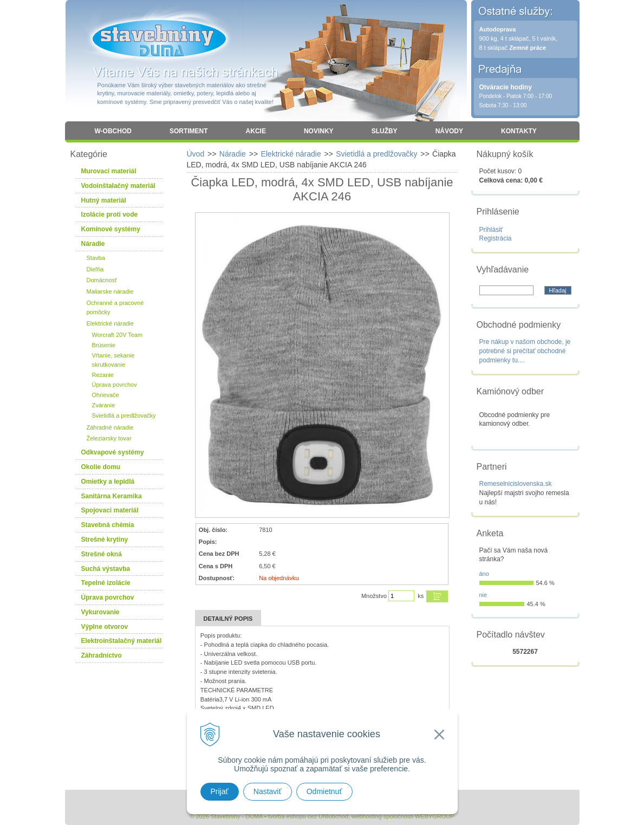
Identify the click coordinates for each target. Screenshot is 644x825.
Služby (385, 131)
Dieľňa (95, 269)
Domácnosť (102, 280)
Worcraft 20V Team (118, 335)
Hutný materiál (104, 200)
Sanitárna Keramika (112, 496)
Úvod (196, 154)
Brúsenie (104, 345)
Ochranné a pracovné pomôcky (115, 307)
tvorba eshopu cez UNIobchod (308, 816)
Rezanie (103, 375)
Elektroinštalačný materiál (122, 641)
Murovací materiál (109, 171)
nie (483, 595)
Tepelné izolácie (106, 583)
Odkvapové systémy (113, 452)
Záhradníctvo (102, 655)
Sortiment (189, 131)
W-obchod (113, 131)
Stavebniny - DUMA (159, 39)
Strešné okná (102, 554)
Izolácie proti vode (110, 215)
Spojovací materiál (110, 510)
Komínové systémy (111, 229)
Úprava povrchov (115, 385)
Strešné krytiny (105, 540)
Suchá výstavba (106, 569)
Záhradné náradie (110, 427)
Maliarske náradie (110, 291)
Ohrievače (106, 395)
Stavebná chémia (108, 525)
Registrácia (496, 238)
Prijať (220, 791)
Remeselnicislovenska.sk (516, 484)
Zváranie (104, 405)
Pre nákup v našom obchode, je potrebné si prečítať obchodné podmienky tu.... (525, 351)
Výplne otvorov (105, 627)
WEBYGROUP (435, 816)
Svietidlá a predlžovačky (376, 154)
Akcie (256, 131)
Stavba (96, 258)
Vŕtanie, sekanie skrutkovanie (113, 360)
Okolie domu (101, 467)
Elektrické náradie (291, 154)
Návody (449, 131)
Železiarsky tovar (109, 438)
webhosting (367, 816)
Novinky (319, 131)
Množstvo (374, 596)
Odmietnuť (324, 791)
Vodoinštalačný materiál (118, 186)
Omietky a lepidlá (108, 482)
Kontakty (519, 131)
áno (484, 574)
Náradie (233, 154)
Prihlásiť (491, 230)
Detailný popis (228, 619)
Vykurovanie (100, 612)
